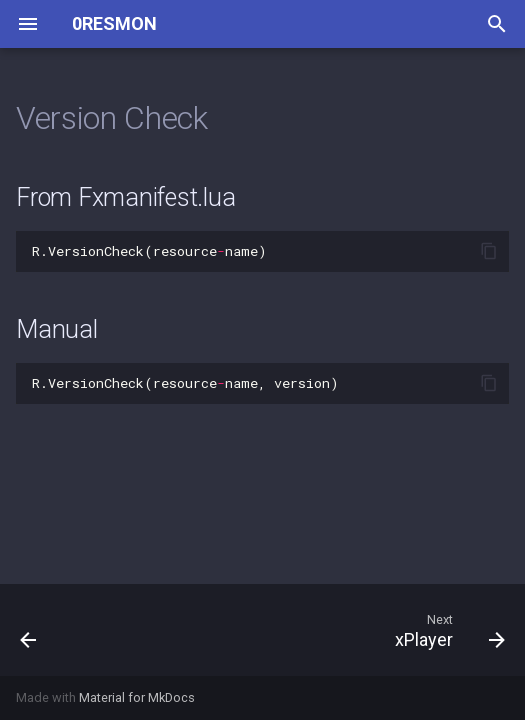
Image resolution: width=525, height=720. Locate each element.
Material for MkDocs (137, 697)
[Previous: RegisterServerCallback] (29, 630)
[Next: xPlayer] (446, 630)
